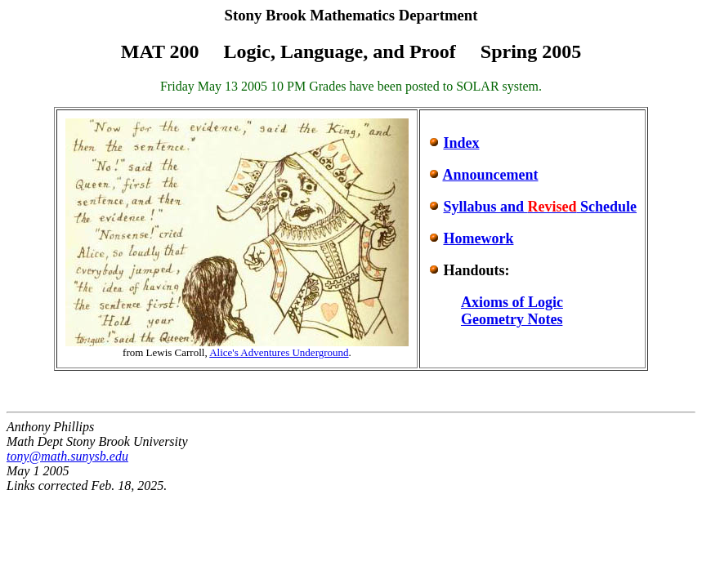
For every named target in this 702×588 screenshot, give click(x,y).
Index (461, 143)
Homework (478, 238)
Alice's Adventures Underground (279, 352)
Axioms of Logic (512, 302)
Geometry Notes (512, 319)
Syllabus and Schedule (540, 207)
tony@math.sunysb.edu (67, 456)
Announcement (490, 175)
